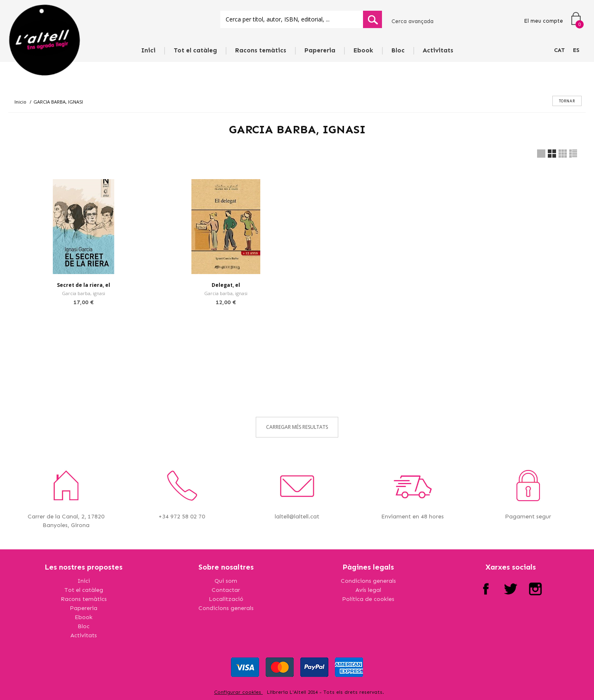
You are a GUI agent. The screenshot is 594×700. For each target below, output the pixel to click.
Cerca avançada (412, 21)
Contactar (226, 590)
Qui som (226, 581)
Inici (148, 50)
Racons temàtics (261, 50)
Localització (226, 599)
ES (576, 50)
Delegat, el (226, 285)
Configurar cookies (238, 692)
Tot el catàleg (195, 50)
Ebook (363, 50)
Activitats (438, 50)
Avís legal (368, 590)
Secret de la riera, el (84, 285)
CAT (559, 50)
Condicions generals (226, 608)
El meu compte (543, 21)
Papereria (320, 50)
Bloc (398, 50)
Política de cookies (368, 599)
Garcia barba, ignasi (84, 293)
